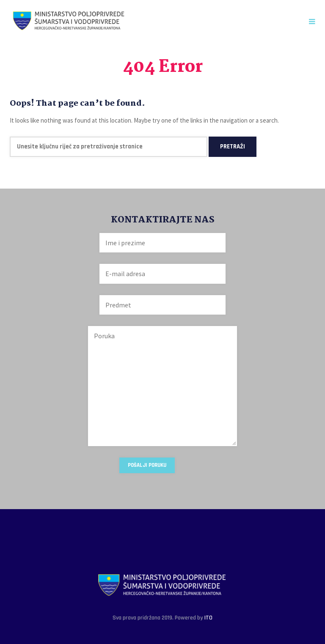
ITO (208, 618)
